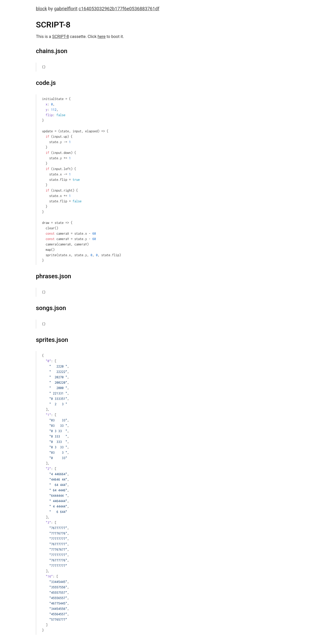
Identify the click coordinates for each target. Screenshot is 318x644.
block (41, 9)
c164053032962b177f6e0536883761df (119, 9)
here (101, 37)
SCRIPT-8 (60, 37)
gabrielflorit (66, 9)
